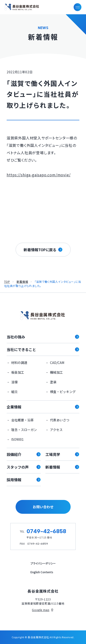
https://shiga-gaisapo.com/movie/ (39, 175)
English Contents (42, 572)
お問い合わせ (43, 507)
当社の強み (43, 337)
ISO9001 (17, 439)
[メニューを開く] (78, 7)
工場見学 (62, 454)
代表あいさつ (60, 420)
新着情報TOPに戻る (43, 250)
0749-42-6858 (46, 531)
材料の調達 (19, 363)
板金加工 (18, 372)
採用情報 (24, 480)
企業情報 (43, 407)
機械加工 (56, 372)
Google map (41, 610)
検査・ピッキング (63, 392)
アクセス (56, 430)
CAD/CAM (57, 363)
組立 (14, 392)
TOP (7, 282)
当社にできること (43, 349)
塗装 (53, 382)
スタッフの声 (24, 467)
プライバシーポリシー (43, 563)
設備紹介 (24, 454)
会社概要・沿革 (22, 420)
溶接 (14, 382)
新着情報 (22, 282)
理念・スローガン (24, 430)
